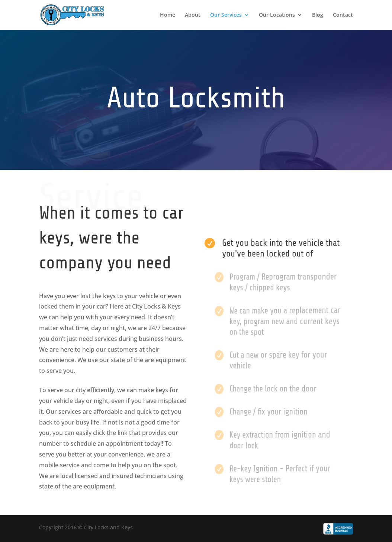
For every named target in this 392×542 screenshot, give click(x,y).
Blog (318, 15)
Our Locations (277, 15)
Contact (343, 15)
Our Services (226, 15)
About (193, 15)
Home (168, 15)
